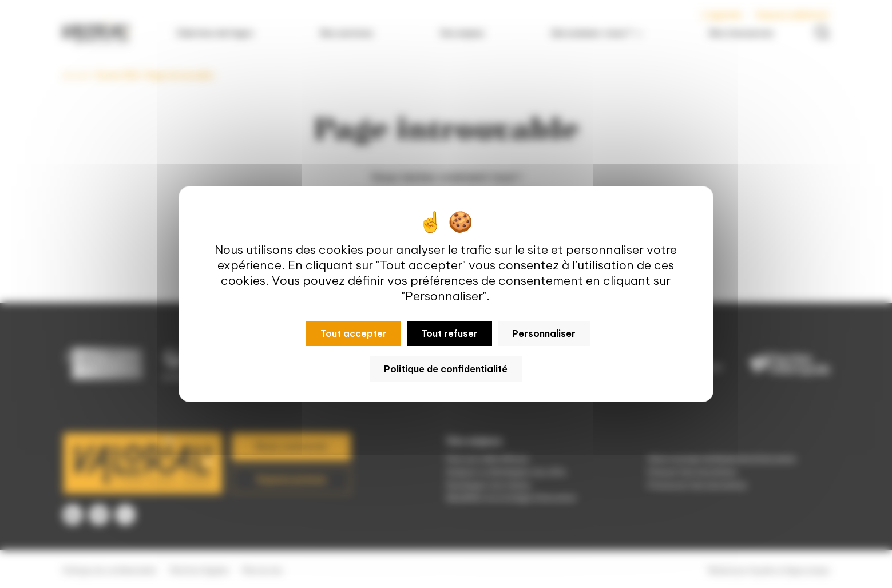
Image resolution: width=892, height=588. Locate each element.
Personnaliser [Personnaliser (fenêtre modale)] (544, 333)
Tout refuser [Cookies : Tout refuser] (449, 333)
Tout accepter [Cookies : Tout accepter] (354, 333)
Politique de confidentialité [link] (446, 369)
